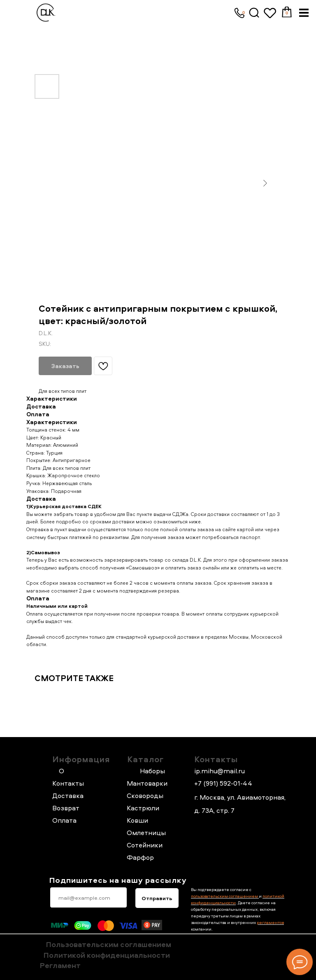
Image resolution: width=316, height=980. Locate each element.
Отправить (157, 898)
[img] (255, 13)
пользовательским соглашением (225, 896)
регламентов (270, 922)
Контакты (216, 759)
